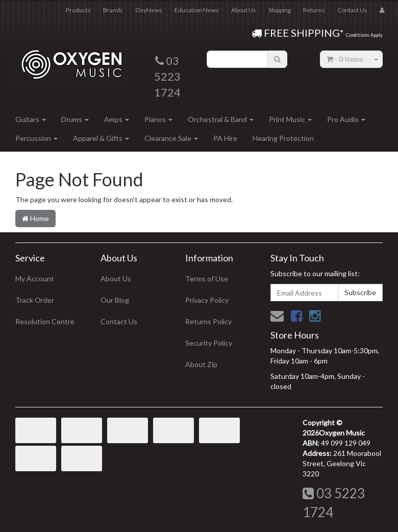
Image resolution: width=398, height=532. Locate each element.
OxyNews (149, 10)
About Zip (201, 364)
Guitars (31, 119)
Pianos (158, 119)
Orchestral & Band (221, 119)
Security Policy (209, 343)
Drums (75, 119)
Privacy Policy (207, 300)
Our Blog (115, 300)
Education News (197, 10)
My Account (35, 279)
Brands (113, 10)
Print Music (290, 119)
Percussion (36, 138)
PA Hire (225, 138)
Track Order (35, 300)
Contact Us (352, 10)
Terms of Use (207, 279)
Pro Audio (346, 119)
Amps (117, 119)
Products (78, 10)
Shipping (280, 10)
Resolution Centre (45, 321)
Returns (314, 10)
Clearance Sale (171, 138)
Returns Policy (208, 321)
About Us (244, 10)
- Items (345, 59)
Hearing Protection (283, 138)
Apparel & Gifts (101, 138)
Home (35, 218)
